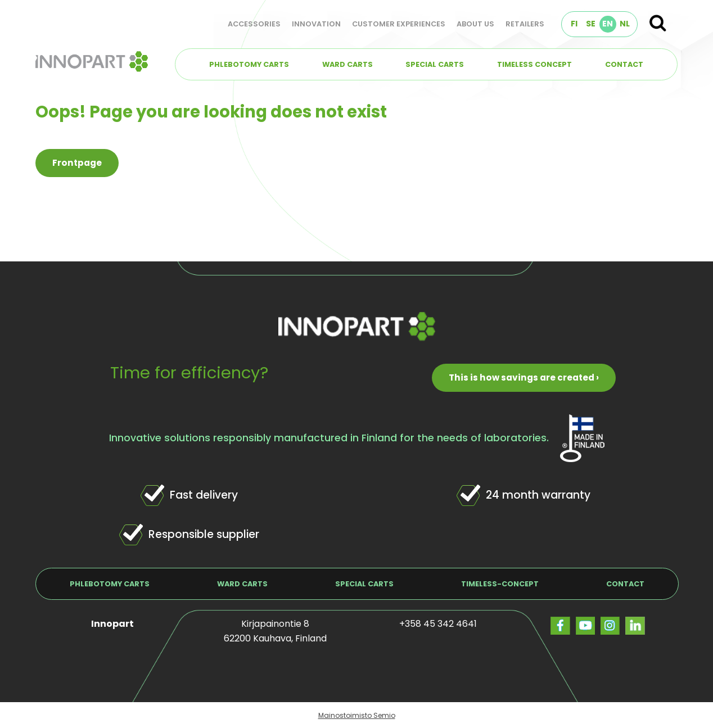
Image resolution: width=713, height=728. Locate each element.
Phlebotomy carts (249, 64)
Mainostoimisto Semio (357, 715)
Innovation (316, 24)
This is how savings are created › (524, 377)
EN (608, 24)
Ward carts (348, 64)
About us (475, 24)
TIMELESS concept (534, 64)
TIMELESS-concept (500, 584)
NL (625, 24)
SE (591, 24)
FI (574, 24)
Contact (624, 64)
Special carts (435, 64)
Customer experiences (399, 24)
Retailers (525, 24)
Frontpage (77, 163)
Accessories (254, 24)
